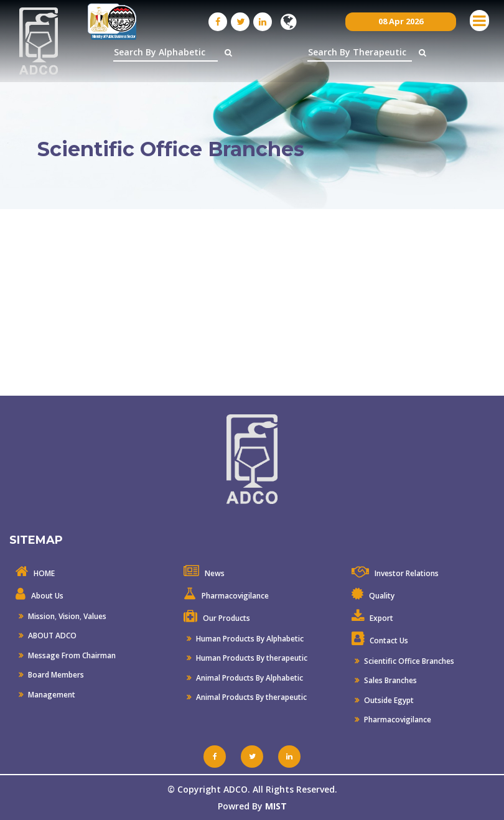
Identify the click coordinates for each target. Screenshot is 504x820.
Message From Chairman (71, 655)
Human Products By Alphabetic (249, 639)
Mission (40, 616)
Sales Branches (390, 680)
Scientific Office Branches (408, 661)
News (215, 573)
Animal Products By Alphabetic (249, 678)
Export (381, 618)
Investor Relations (407, 573)
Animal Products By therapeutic (250, 697)
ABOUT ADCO (51, 636)
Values (95, 616)
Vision (69, 616)
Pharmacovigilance (235, 596)
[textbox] (166, 53)
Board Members (55, 675)
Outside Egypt (388, 700)
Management (51, 695)
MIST (276, 806)
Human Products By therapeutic (251, 658)
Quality (382, 596)
